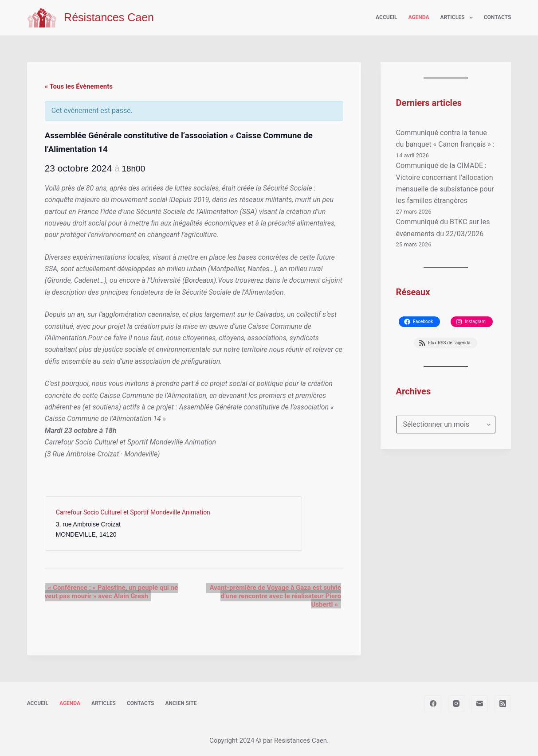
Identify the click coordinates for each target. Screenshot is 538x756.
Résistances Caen (109, 17)
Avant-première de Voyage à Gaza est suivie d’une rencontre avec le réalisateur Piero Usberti (275, 596)
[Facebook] (433, 704)
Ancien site (181, 703)
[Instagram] (456, 704)
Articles (458, 18)
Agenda (418, 17)
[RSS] (503, 704)
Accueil (386, 17)
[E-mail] (479, 704)
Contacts (498, 17)
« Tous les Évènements (79, 86)
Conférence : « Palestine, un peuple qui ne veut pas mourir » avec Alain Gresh (110, 592)
